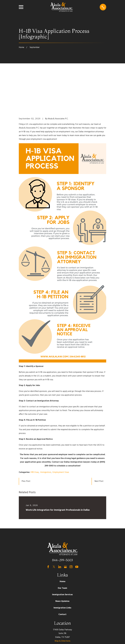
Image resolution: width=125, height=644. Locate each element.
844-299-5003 (62, 522)
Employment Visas (61, 434)
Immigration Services (62, 557)
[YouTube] (77, 529)
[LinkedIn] (60, 529)
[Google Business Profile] (65, 529)
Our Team (62, 550)
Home (62, 544)
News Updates (62, 563)
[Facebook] (48, 529)
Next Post (99, 443)
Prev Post (26, 443)
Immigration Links (62, 570)
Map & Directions (62, 603)
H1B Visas (35, 434)
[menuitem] (22, 639)
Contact (62, 577)
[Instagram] (71, 529)
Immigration (46, 434)
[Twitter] (54, 529)
